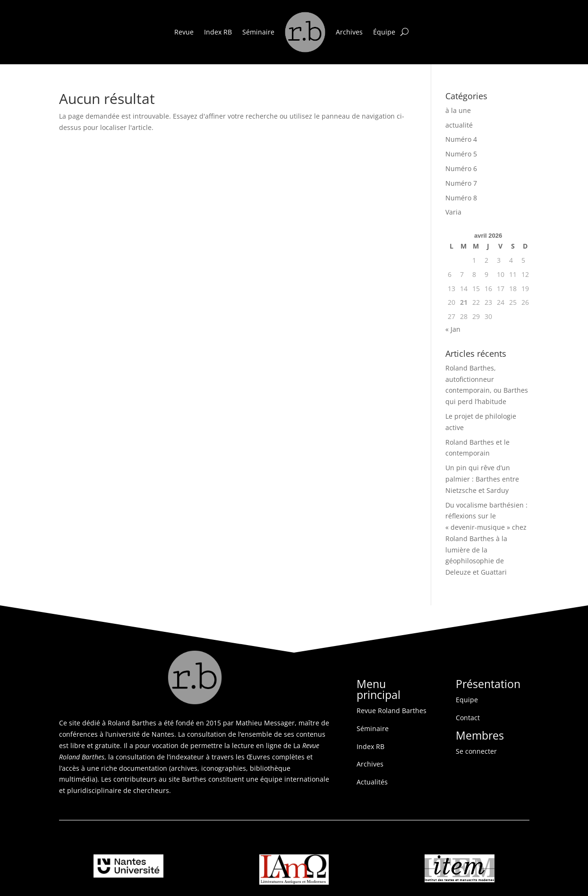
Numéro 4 (461, 139)
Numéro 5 (461, 154)
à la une (458, 110)
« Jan (453, 329)
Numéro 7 (461, 183)
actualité (459, 125)
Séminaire (258, 32)
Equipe (467, 700)
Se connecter (476, 751)
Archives (349, 32)
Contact (468, 718)
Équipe (384, 32)
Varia (453, 212)
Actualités (372, 782)
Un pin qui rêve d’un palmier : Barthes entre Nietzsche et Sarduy (482, 479)
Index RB (218, 32)
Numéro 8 (461, 198)
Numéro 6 (461, 168)
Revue (184, 32)
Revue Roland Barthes (392, 711)
